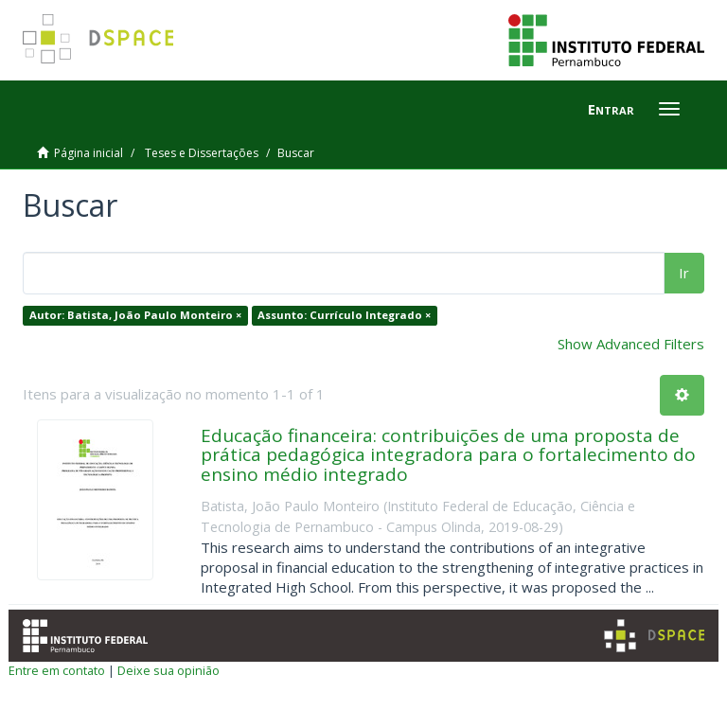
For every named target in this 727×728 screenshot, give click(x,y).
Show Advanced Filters (631, 344)
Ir (684, 273)
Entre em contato (57, 670)
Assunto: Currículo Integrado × (344, 315)
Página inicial (89, 153)
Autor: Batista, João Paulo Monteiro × (135, 315)
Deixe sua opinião (168, 670)
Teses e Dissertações (202, 153)
